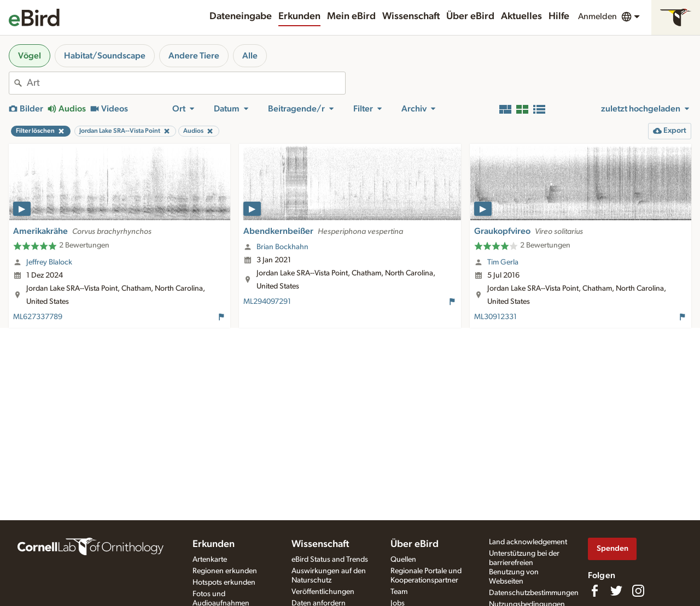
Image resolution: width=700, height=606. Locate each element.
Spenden (612, 548)
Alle (250, 56)
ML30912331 (495, 317)
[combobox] (186, 83)
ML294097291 (267, 302)
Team (399, 592)
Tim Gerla (503, 262)
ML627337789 (38, 317)
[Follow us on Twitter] (616, 591)
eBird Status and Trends (330, 560)
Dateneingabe (241, 16)
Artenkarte (210, 560)
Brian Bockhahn (282, 247)
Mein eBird (351, 16)
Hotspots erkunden (224, 583)
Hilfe (559, 16)
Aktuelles (521, 16)
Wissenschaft (411, 16)
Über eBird (470, 16)
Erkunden (299, 16)
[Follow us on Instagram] (638, 591)
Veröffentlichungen (323, 592)
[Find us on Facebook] (594, 591)
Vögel (30, 56)
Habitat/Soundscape (105, 56)
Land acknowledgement (528, 542)
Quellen (403, 560)
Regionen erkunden (225, 571)
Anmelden (597, 16)
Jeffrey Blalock (49, 262)
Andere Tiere (194, 56)
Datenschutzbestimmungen (534, 593)
